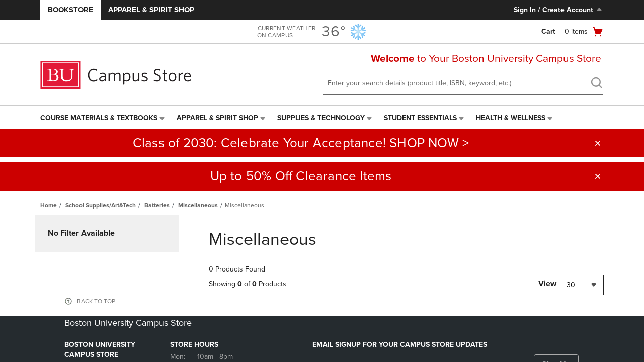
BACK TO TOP (96, 301)
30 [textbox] (571, 285)
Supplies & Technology (321, 118)
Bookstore (70, 10)
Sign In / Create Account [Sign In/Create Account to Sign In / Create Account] (559, 10)
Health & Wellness (511, 118)
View (547, 284)
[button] (598, 143)
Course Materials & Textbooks (99, 118)
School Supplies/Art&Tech (101, 205)
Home (49, 205)
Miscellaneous (198, 205)
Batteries (157, 205)
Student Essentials (420, 118)
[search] (596, 84)
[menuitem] (103, 118)
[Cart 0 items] (573, 32)
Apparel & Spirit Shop (151, 10)
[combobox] (582, 285)
